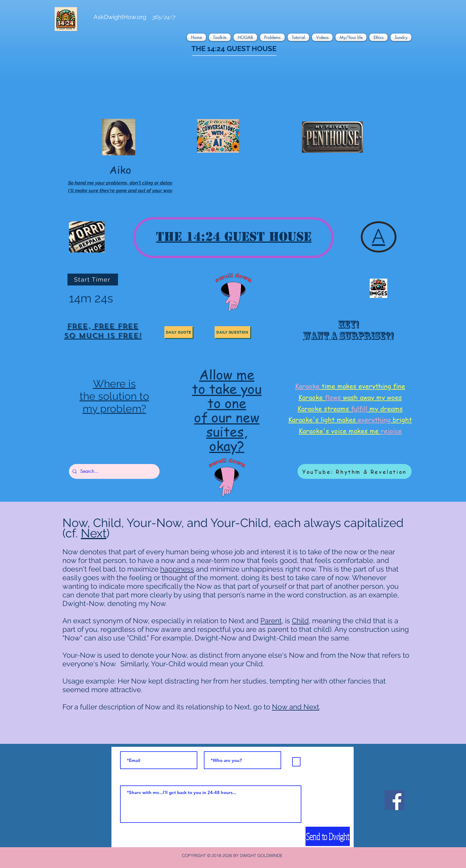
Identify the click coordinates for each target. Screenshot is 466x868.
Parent (271, 621)
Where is (114, 384)
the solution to (114, 396)
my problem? (114, 409)
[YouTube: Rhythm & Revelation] (355, 471)
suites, (227, 431)
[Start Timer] (93, 280)
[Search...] (114, 471)
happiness (177, 569)
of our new (227, 417)
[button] (197, 37)
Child (300, 621)
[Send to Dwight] (328, 836)
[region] (103, 332)
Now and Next (296, 707)
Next (94, 533)
